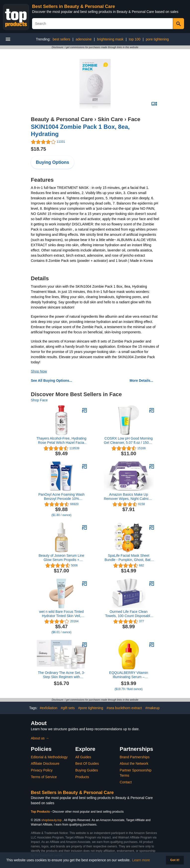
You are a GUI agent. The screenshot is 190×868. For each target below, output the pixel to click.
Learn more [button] (141, 860)
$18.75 (38, 149)
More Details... (141, 381)
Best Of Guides (87, 764)
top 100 (135, 39)
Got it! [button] (175, 860)
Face (134, 119)
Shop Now (39, 371)
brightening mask (110, 39)
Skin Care (110, 119)
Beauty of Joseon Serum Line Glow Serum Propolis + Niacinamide (61, 558)
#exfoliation (49, 708)
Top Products (41, 812)
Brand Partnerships (135, 757)
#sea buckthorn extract (124, 708)
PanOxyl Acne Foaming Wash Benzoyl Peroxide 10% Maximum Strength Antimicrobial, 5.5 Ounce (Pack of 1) (61, 497)
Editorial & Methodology (49, 757)
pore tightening (157, 39)
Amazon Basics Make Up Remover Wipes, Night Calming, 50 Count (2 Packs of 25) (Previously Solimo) (128, 497)
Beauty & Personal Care (62, 119)
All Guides (83, 757)
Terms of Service (44, 777)
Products (82, 777)
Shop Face (39, 400)
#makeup (152, 708)
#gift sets (68, 708)
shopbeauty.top (51, 820)
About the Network (134, 764)
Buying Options (52, 162)
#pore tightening (91, 708)
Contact (126, 782)
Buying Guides (87, 770)
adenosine (84, 39)
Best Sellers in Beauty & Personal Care (73, 6)
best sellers (62, 39)
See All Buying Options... (51, 381)
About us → (40, 738)
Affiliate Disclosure (45, 764)
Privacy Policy (42, 770)
